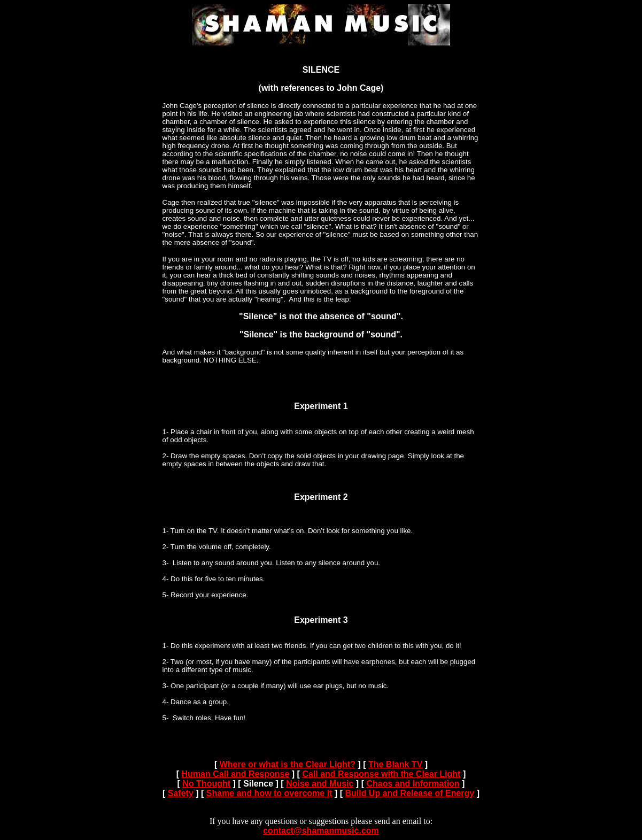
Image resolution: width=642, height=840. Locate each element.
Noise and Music (320, 784)
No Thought (206, 784)
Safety (181, 793)
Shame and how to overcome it (269, 793)
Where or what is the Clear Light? (288, 764)
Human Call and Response (236, 774)
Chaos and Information (413, 784)
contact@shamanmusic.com (321, 831)
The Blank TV (395, 764)
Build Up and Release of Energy (409, 793)
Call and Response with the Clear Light (381, 774)
